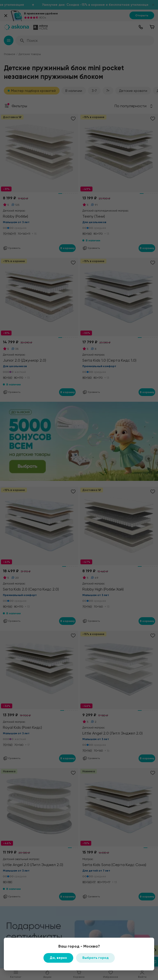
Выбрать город (95, 958)
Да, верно (58, 958)
